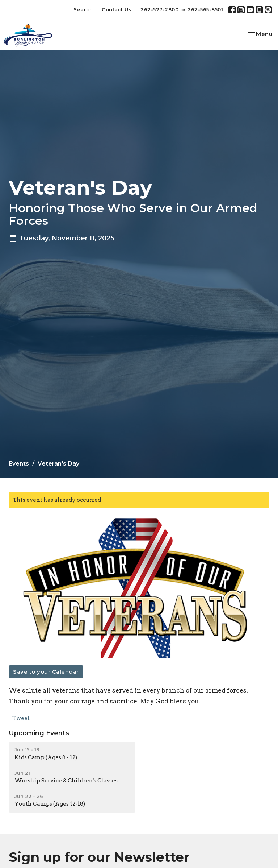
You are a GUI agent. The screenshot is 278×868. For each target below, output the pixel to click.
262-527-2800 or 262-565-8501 (182, 9)
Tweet (21, 718)
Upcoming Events (39, 733)
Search (83, 9)
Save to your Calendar (46, 672)
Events (19, 464)
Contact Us (117, 9)
